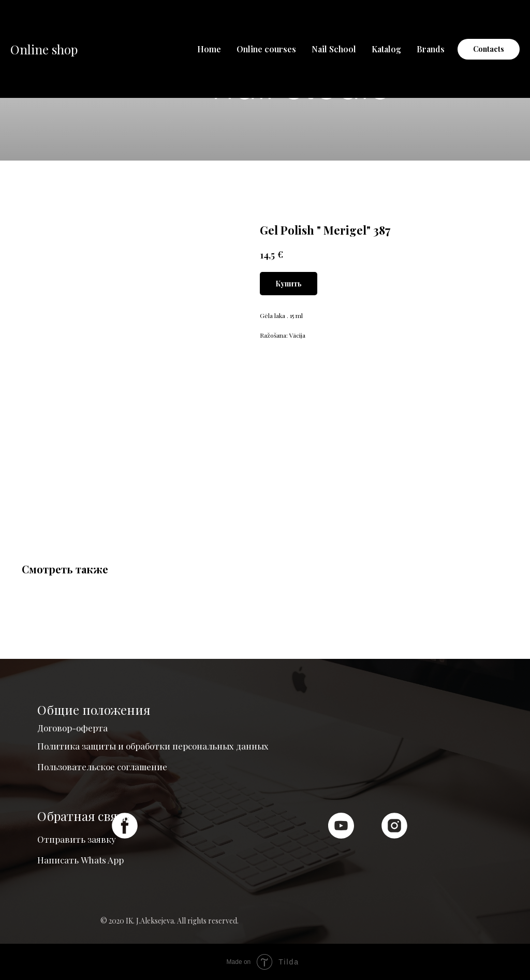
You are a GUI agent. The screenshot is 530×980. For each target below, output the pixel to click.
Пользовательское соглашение (102, 767)
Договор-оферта (72, 728)
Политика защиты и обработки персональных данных (153, 746)
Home (209, 49)
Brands (431, 49)
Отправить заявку (77, 839)
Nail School (334, 49)
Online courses (266, 49)
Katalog (386, 49)
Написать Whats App (80, 860)
